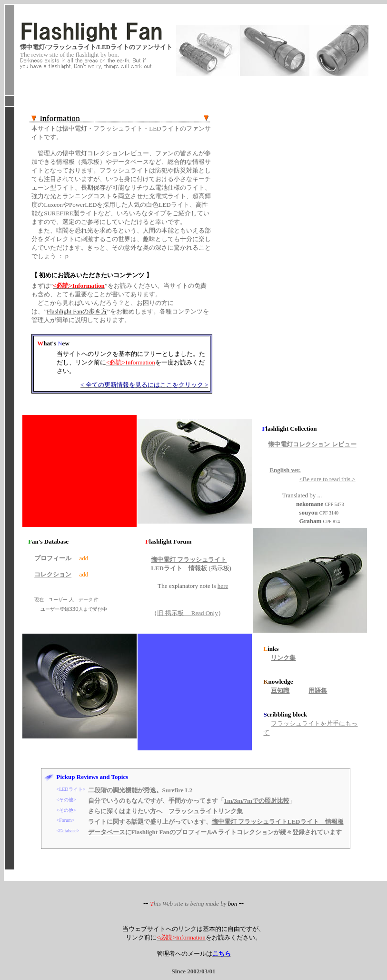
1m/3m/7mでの (257, 801)
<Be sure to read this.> (327, 479)
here (223, 586)
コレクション (53, 574)
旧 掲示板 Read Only (187, 613)
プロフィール (53, 558)
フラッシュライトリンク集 (206, 811)
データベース (107, 832)
